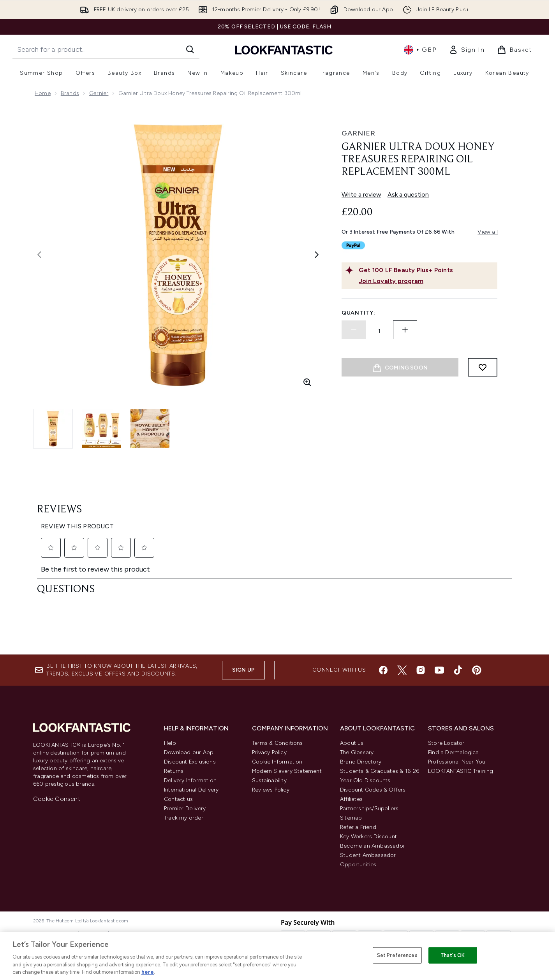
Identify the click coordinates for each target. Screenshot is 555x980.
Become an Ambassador (373, 846)
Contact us (178, 799)
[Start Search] (190, 49)
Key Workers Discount (368, 837)
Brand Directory (361, 762)
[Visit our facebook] (383, 670)
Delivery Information (190, 780)
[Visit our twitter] (402, 670)
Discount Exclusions (190, 762)
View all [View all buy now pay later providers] (488, 232)
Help (170, 743)
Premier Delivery (185, 808)
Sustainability (269, 780)
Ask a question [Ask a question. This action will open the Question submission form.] (408, 194)
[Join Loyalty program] (426, 281)
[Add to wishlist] (483, 367)
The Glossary (357, 752)
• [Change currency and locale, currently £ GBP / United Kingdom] (420, 50)
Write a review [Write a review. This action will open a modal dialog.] (361, 194)
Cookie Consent (57, 799)
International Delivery (191, 790)
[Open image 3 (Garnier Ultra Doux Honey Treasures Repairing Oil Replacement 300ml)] (150, 429)
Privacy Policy (269, 752)
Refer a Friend (358, 827)
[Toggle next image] (317, 255)
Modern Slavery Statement (287, 771)
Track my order (184, 818)
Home (43, 93)
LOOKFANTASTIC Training (461, 771)
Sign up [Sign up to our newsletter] (243, 670)
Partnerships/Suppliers (369, 808)
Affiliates (351, 799)
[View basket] (514, 50)
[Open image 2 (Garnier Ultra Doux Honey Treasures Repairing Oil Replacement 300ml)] (102, 429)
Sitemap (351, 818)
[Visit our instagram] (421, 670)
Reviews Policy (271, 790)
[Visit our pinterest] (477, 670)
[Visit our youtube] (439, 670)
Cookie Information (277, 762)
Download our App (189, 752)
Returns (174, 771)
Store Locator (446, 743)
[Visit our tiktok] (458, 670)
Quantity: (358, 313)
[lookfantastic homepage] (284, 50)
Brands (70, 93)
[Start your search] (106, 49)
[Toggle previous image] (39, 255)
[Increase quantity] (405, 330)
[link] (467, 50)
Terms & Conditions (277, 743)
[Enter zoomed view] (307, 382)
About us (352, 743)
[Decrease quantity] (354, 330)
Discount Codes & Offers (373, 790)
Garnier (99, 93)
